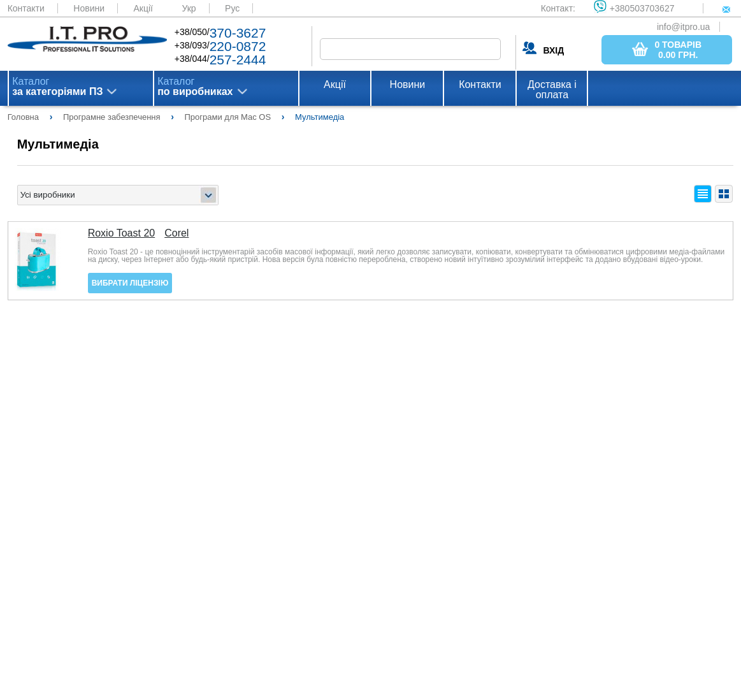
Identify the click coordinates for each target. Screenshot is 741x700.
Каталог (57, 87)
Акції (143, 8)
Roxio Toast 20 (122, 233)
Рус (232, 8)
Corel (176, 233)
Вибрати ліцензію (130, 283)
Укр (189, 8)
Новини (89, 8)
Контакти (26, 8)
